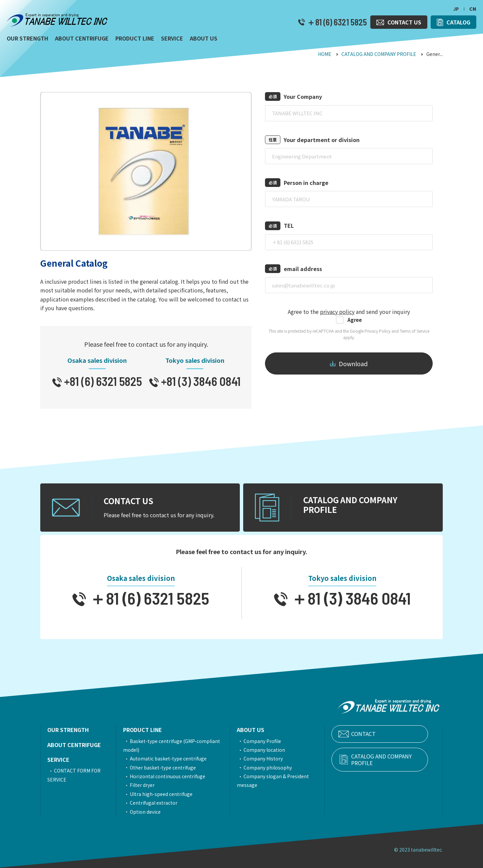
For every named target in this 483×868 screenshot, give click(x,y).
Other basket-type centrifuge (167, 767)
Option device (149, 812)
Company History (274, 758)
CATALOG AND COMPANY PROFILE (379, 54)
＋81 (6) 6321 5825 (336, 22)
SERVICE (58, 759)
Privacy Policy (378, 331)
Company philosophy (278, 767)
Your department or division (322, 140)
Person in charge (306, 183)
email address (303, 269)
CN (473, 9)
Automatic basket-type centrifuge (172, 758)
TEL (289, 225)
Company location (275, 750)
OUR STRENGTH (68, 730)
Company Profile (273, 741)
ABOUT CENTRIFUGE (74, 745)
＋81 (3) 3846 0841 (349, 598)
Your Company (303, 96)
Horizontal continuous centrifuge (172, 776)
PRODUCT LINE (147, 730)
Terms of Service (415, 331)
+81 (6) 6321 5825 (102, 381)
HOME (325, 54)
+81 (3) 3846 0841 (200, 381)
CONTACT (379, 734)
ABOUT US (261, 730)
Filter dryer (146, 785)
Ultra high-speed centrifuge (165, 794)
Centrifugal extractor (158, 803)
